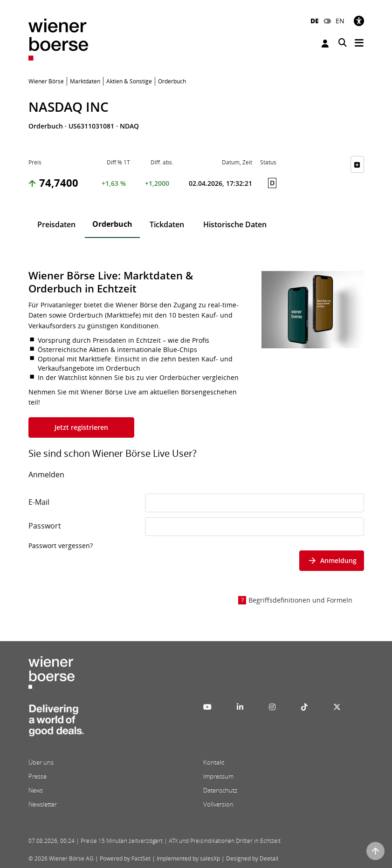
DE (315, 21)
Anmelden (325, 44)
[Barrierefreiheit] (359, 21)
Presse (38, 776)
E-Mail (39, 502)
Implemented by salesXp (188, 858)
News (36, 790)
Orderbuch (112, 224)
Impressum (218, 776)
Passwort (45, 526)
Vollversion (218, 804)
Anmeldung (332, 560)
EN (340, 21)
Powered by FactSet (125, 858)
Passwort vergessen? (61, 546)
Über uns (41, 762)
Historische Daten (235, 224)
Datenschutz (220, 790)
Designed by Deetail (252, 858)
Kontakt (214, 762)
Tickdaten (167, 224)
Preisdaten (56, 224)
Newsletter (43, 804)
